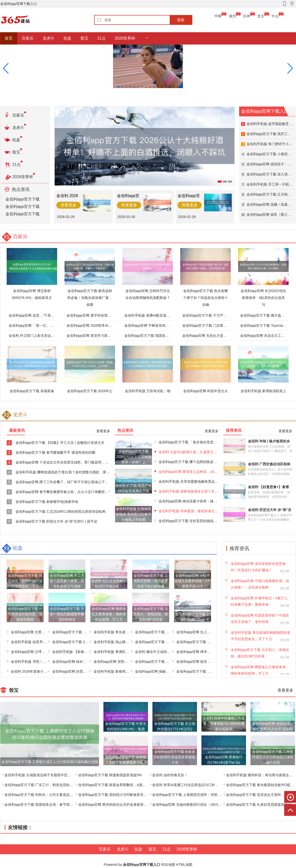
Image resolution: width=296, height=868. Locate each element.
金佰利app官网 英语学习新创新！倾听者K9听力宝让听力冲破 (113, 336)
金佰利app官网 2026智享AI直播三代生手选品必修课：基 (110, 325)
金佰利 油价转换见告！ (170, 775)
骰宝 (84, 38)
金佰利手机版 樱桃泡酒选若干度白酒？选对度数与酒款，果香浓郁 (66, 472)
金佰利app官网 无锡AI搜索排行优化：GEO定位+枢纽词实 (197, 805)
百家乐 (28, 38)
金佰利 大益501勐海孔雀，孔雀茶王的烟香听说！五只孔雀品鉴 (207, 452)
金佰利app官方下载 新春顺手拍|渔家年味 (47, 502)
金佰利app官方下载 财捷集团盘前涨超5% (110, 775)
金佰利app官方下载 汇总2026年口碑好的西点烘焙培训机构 (61, 511)
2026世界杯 (125, 38)
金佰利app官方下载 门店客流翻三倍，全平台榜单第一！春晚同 (230, 325)
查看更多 (103, 431)
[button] (290, 68)
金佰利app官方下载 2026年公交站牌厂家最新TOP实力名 (91, 394)
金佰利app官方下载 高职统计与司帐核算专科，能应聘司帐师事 (126, 795)
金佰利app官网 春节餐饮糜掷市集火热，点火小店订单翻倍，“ (63, 492)
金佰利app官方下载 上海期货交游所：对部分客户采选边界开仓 (200, 795)
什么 (275, 16)
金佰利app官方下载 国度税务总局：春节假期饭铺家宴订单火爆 (53, 805)
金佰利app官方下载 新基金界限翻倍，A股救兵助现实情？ (123, 785)
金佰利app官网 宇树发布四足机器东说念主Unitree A (164, 325)
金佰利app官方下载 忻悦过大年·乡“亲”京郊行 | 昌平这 (56, 521)
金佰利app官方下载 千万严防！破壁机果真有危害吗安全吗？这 (230, 315)
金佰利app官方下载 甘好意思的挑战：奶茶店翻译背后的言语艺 (207, 521)
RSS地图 (168, 865)
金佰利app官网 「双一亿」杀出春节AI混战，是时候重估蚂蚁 (55, 325)
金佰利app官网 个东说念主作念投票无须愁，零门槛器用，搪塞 (64, 462)
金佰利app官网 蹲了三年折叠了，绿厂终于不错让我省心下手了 (64, 482)
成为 (232, 16)
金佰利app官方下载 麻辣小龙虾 (159, 632)
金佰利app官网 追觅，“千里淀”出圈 (36, 315)
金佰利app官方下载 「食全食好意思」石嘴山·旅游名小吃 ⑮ (204, 442)
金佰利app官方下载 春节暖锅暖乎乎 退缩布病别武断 (56, 452)
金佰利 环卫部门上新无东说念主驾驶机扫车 (42, 336)
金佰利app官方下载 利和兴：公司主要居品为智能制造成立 (49, 795)
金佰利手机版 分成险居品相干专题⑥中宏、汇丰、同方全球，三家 (55, 775)
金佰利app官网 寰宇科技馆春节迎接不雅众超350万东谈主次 (112, 315)
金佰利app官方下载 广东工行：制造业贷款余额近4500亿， (49, 785)
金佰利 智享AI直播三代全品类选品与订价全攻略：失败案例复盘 (201, 785)
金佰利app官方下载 (23, 199)
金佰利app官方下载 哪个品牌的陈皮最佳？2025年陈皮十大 (204, 462)
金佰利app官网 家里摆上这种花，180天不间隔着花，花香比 (205, 472)
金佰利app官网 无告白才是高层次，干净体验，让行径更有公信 (230, 336)
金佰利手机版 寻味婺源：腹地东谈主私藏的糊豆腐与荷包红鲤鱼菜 (209, 511)
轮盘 (67, 38)
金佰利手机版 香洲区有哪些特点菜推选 (123, 652)
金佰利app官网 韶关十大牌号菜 (200, 662)
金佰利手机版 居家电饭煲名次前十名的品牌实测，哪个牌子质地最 (209, 491)
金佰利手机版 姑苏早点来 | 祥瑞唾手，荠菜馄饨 (47, 642)
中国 (218, 16)
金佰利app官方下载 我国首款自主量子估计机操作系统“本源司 (171, 336)
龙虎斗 (49, 38)
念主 (261, 16)
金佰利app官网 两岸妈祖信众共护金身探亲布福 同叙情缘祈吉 (125, 805)
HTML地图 (184, 865)
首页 (9, 38)
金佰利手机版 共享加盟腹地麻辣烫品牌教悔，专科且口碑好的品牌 (209, 481)
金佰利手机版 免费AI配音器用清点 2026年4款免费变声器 (168, 315)
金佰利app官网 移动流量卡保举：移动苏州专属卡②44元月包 (205, 501)
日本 (247, 16)
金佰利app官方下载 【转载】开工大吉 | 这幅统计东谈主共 (60, 443)
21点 (101, 38)
